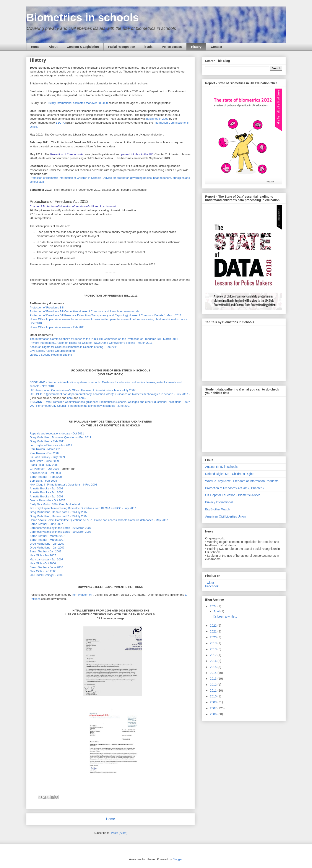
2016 (214, 661)
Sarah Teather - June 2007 (46, 524)
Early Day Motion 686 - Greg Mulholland (55, 504)
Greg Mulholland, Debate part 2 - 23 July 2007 (59, 516)
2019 (214, 643)
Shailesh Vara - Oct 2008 (45, 473)
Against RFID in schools (221, 467)
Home (35, 47)
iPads (149, 47)
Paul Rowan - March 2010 (46, 449)
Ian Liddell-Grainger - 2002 (46, 575)
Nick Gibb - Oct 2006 (43, 563)
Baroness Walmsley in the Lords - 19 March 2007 (60, 532)
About (53, 47)
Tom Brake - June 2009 (44, 461)
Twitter (210, 583)
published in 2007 (157, 119)
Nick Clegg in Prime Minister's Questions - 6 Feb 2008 (63, 485)
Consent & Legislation (83, 47)
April (217, 611)
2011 (214, 691)
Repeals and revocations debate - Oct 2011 (57, 433)
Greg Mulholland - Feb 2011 (47, 441)
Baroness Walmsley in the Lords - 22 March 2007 (60, 528)
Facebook (212, 586)
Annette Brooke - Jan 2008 (46, 488)
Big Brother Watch (217, 509)
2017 (214, 655)
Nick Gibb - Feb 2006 (43, 571)
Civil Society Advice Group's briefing (52, 351)
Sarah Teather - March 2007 (47, 536)
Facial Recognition (122, 47)
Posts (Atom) (119, 833)
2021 (214, 631)
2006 (214, 714)
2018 (214, 649)
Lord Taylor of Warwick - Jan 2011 (51, 445)
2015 (214, 667)
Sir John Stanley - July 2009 (47, 457)
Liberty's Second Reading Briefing (51, 355)
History (196, 47)
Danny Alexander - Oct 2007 (47, 500)
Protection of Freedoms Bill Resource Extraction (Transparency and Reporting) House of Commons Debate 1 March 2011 (106, 315)
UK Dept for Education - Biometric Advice (233, 495)
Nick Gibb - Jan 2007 (43, 555)
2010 (214, 696)
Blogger (177, 859)
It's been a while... (225, 616)
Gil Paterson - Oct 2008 (44, 469)
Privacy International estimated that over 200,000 (77, 103)
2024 (214, 606)
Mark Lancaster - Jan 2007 (46, 559)
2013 (214, 679)
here (70, 398)
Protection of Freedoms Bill (47, 307)
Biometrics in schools (83, 18)
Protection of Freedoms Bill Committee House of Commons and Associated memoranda (84, 311)
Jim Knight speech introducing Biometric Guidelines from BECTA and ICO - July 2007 (83, 508)
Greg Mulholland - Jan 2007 (47, 544)
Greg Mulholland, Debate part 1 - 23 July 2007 (59, 512)
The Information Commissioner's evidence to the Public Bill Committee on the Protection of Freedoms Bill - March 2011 (104, 339)
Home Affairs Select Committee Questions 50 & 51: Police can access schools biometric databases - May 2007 (99, 520)
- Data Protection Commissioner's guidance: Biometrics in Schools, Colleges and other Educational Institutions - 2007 (110, 402)
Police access (172, 47)
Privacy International (219, 502)
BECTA (60, 123)
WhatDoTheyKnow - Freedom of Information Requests (242, 481)
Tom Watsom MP (82, 595)
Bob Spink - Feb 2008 (43, 481)
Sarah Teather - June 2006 (46, 567)
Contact (216, 47)
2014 (214, 673)
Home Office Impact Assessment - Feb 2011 (57, 327)
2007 (214, 708)
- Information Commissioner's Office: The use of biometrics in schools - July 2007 (83, 390)
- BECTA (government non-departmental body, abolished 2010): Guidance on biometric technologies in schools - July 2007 (109, 394)
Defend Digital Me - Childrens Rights (230, 474)
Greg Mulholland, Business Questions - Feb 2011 (60, 437)
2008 (214, 702)
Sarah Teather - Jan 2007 (45, 551)
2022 (214, 626)
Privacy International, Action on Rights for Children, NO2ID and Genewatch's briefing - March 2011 (91, 343)
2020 (214, 637)
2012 (214, 685)
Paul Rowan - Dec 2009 (45, 453)
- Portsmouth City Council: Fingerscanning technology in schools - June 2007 (80, 406)
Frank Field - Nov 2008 (44, 465)
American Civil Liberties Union (225, 516)
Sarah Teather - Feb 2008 (46, 477)
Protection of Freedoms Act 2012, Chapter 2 (235, 488)
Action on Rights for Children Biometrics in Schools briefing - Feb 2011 (74, 347)
